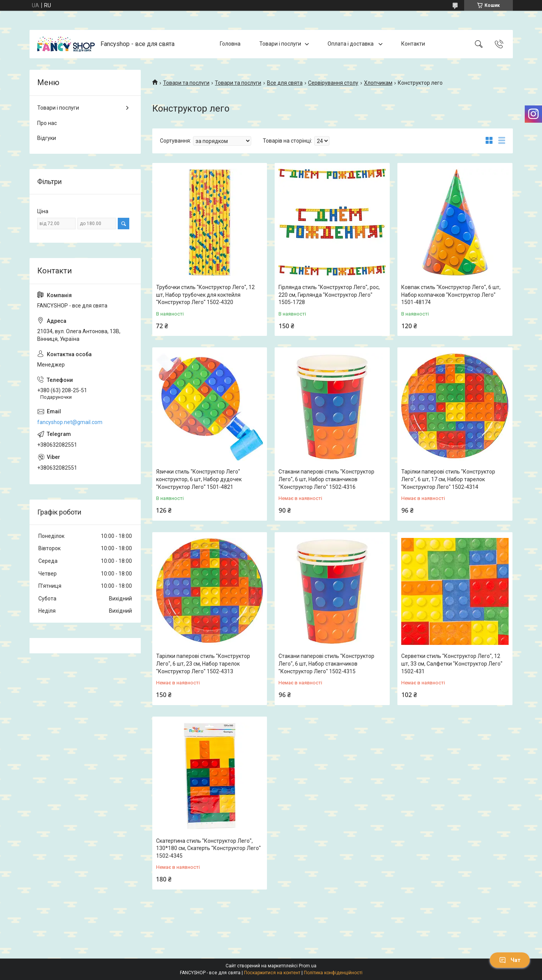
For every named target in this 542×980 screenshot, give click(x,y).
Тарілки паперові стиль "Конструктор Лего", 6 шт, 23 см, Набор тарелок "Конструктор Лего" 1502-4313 (203, 663)
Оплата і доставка (351, 44)
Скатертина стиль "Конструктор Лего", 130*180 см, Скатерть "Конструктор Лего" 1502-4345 (208, 848)
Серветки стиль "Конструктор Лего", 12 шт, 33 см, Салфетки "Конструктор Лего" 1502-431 (452, 663)
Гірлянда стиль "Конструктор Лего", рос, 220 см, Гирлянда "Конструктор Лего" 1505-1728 (329, 295)
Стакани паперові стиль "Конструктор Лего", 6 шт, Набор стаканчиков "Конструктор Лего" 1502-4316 (326, 479)
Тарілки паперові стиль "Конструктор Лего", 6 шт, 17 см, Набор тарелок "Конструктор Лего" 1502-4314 (448, 479)
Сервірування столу (333, 83)
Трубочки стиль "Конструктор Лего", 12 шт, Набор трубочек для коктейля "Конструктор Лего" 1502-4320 (205, 295)
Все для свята (285, 83)
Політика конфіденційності (333, 973)
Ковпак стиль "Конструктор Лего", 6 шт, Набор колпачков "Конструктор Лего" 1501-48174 (451, 295)
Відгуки (47, 138)
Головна (230, 44)
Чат (510, 960)
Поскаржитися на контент (272, 973)
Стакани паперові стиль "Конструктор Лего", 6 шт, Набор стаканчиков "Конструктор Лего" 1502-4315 (326, 663)
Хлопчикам (378, 83)
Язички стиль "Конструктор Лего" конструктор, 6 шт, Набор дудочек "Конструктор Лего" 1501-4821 (199, 479)
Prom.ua (308, 966)
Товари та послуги (186, 83)
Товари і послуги (280, 44)
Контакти (413, 44)
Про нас (47, 123)
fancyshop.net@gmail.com (70, 422)
